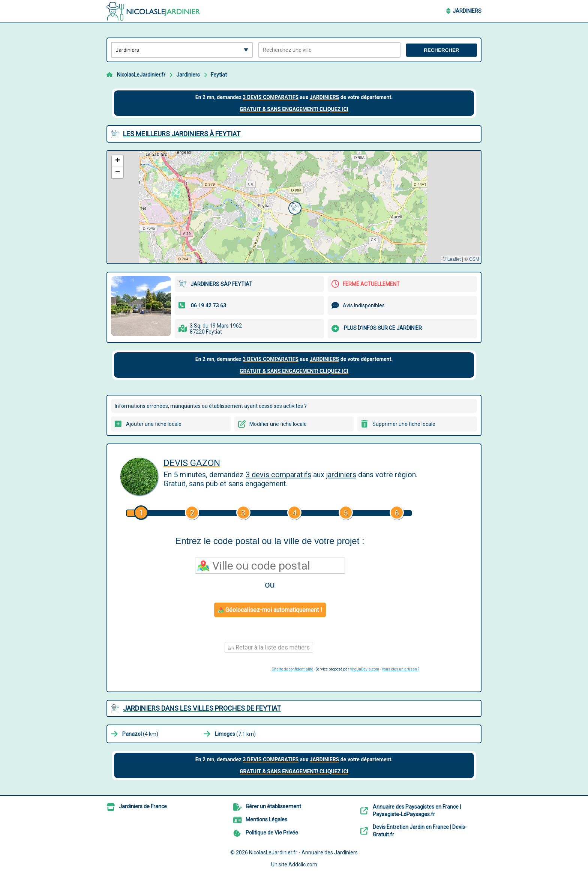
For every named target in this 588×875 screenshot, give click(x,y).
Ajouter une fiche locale (154, 424)
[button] (294, 207)
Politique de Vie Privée (272, 833)
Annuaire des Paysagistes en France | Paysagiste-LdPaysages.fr (417, 810)
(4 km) (140, 734)
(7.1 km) (235, 734)
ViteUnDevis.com (364, 669)
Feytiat (219, 75)
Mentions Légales (266, 819)
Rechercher (441, 50)
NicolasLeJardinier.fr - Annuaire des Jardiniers (303, 852)
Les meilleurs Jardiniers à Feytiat (182, 134)
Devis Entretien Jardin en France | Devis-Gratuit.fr (420, 831)
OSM (474, 259)
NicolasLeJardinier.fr (141, 75)
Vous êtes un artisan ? (400, 669)
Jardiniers (467, 11)
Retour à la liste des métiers (269, 647)
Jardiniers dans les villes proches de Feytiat (202, 708)
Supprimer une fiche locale (404, 424)
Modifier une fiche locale (278, 424)
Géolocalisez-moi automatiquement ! (270, 610)
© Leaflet (451, 259)
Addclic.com (303, 864)
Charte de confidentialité (292, 669)
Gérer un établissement (273, 806)
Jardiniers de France (143, 806)
